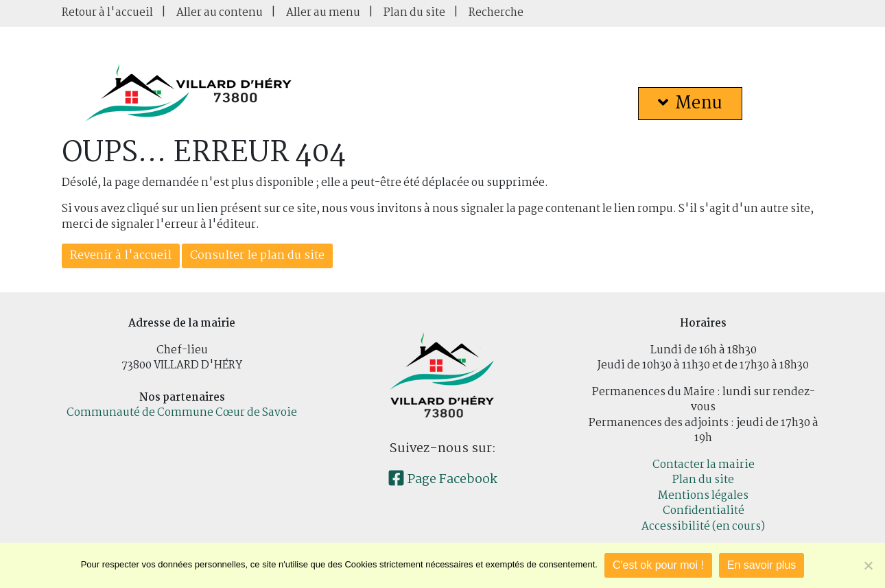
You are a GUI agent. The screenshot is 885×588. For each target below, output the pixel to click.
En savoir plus (762, 565)
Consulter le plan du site (257, 256)
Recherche (496, 13)
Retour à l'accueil (107, 13)
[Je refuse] (868, 565)
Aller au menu (323, 13)
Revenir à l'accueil (121, 256)
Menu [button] (690, 104)
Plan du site (414, 13)
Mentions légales (703, 496)
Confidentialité (704, 511)
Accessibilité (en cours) (703, 527)
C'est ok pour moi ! (658, 565)
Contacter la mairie (704, 465)
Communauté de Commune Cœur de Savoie (182, 413)
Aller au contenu (220, 13)
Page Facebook (442, 480)
